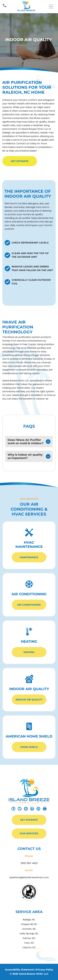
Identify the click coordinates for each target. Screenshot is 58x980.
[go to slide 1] (23, 898)
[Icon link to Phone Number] (5, 7)
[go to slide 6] (35, 898)
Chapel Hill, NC (29, 924)
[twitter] (20, 809)
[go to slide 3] (28, 898)
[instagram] (26, 809)
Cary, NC (29, 943)
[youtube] (45, 809)
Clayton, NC (29, 947)
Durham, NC (29, 929)
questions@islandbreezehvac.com (29, 877)
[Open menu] (51, 7)
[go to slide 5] (33, 898)
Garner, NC (29, 938)
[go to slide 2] (26, 898)
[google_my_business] (38, 809)
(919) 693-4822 (29, 863)
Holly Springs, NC (29, 934)
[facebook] (13, 809)
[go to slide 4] (30, 898)
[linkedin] (32, 809)
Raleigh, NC (29, 920)
